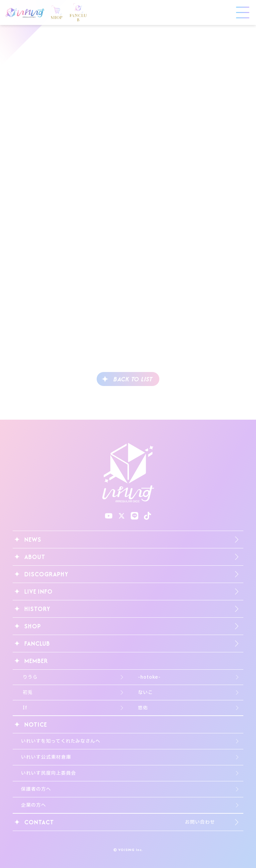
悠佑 (143, 708)
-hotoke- (149, 677)
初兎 (28, 692)
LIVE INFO (38, 591)
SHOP (33, 626)
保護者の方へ (36, 789)
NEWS (33, 539)
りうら (30, 677)
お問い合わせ (200, 822)
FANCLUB (37, 643)
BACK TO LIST (133, 379)
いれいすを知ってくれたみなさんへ (61, 741)
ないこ (145, 692)
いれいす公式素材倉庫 (46, 757)
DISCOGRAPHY (46, 574)
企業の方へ (33, 805)
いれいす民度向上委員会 (48, 773)
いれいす (128, 473)
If (25, 708)
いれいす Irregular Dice (25, 13)
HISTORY (37, 609)
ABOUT (35, 557)
